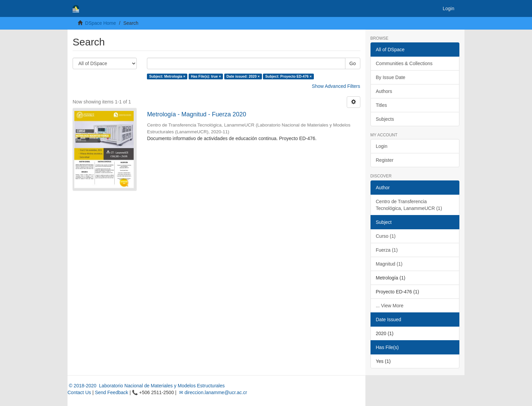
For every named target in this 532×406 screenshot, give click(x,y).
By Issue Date (391, 77)
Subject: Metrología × (167, 76)
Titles (382, 105)
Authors (384, 91)
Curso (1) (386, 236)
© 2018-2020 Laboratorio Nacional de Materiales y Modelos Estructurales (146, 386)
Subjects (385, 119)
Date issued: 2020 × (243, 76)
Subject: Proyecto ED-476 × (289, 76)
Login (382, 146)
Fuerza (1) (387, 250)
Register (385, 160)
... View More (390, 306)
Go (353, 63)
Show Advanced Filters (336, 86)
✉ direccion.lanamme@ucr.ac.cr (212, 392)
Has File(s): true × (206, 76)
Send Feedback (112, 392)
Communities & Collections (404, 63)
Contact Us (79, 392)
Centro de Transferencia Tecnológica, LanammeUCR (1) (409, 205)
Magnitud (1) (389, 264)
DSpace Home (101, 23)
